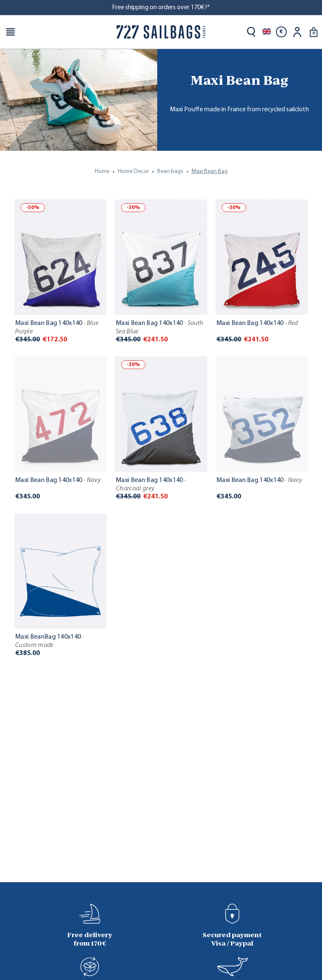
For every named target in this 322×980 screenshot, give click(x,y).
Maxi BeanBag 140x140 (49, 641)
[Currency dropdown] (281, 32)
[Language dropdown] (267, 32)
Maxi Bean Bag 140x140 (57, 328)
